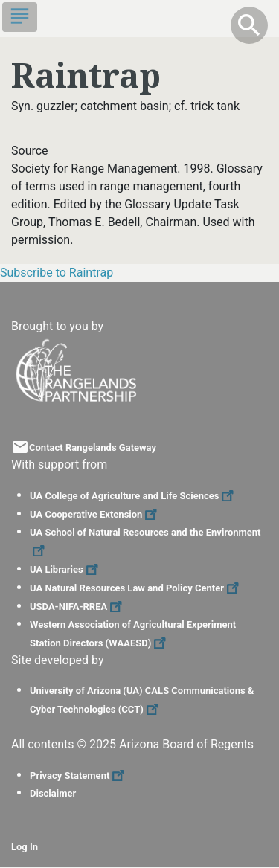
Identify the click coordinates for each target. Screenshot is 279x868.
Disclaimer (53, 793)
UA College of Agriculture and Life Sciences (134, 496)
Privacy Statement (79, 775)
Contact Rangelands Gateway (93, 447)
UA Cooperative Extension (95, 514)
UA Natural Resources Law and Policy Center (136, 588)
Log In (25, 847)
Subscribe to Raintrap (57, 273)
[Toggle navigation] (20, 17)
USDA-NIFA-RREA (78, 607)
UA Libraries (66, 569)
